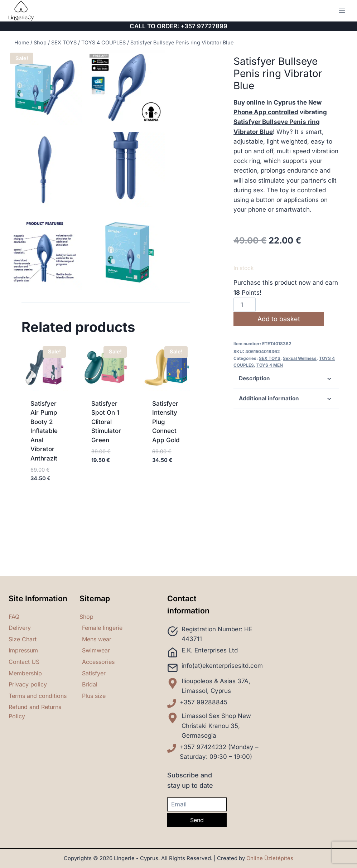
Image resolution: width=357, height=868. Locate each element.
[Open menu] (342, 11)
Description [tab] (286, 379)
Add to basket (279, 319)
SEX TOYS (270, 358)
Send (197, 820)
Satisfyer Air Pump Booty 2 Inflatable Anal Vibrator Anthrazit (44, 490)
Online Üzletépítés (270, 858)
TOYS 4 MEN (270, 365)
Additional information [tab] (286, 399)
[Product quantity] (245, 305)
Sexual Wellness (300, 358)
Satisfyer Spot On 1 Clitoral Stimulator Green (106, 481)
